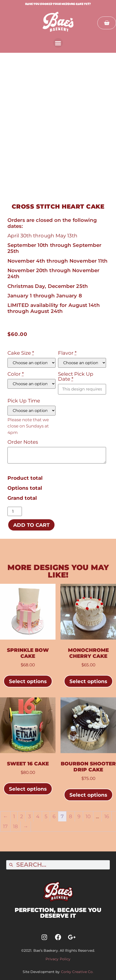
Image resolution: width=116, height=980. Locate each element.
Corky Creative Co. (77, 972)
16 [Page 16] (107, 816)
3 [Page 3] (29, 816)
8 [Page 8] (71, 816)
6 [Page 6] (54, 816)
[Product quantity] (15, 511)
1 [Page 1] (14, 816)
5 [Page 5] (46, 816)
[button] (58, 43)
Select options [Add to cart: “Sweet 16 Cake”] (28, 789)
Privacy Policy (58, 959)
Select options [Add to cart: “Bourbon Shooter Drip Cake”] (88, 795)
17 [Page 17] (5, 826)
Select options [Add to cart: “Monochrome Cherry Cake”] (88, 681)
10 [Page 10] (88, 816)
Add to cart (31, 525)
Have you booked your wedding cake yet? (58, 4)
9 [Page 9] (79, 816)
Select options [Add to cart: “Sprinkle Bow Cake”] (28, 681)
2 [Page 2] (22, 816)
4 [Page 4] (38, 816)
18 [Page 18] (15, 826)
